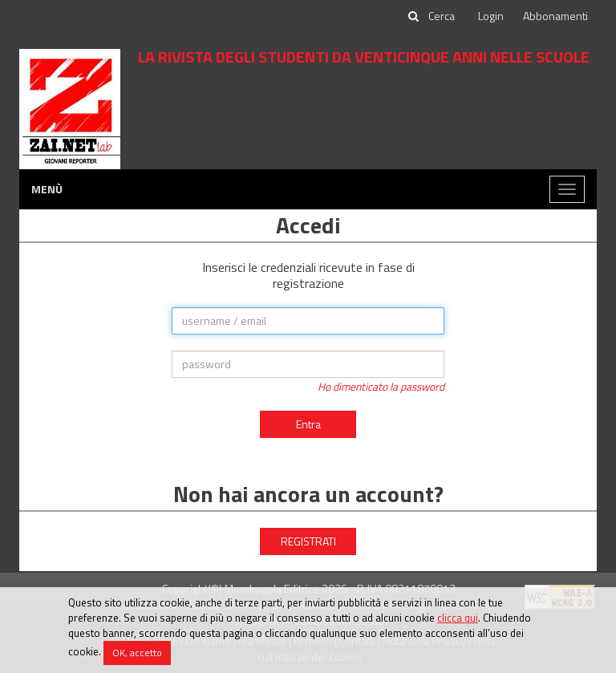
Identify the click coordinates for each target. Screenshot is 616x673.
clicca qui (458, 618)
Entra (308, 424)
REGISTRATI (308, 541)
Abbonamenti (555, 16)
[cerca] (443, 16)
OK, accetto (137, 653)
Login (491, 16)
